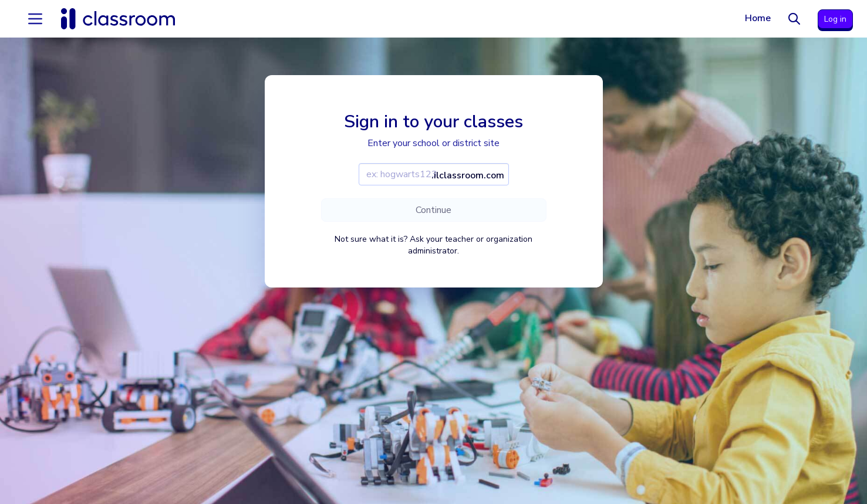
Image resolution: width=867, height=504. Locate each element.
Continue (434, 210)
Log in (835, 19)
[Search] (794, 19)
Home (758, 18)
